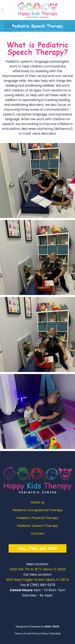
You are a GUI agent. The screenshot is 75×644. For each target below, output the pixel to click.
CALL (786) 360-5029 (37, 548)
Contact (38, 534)
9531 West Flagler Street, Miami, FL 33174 (38, 580)
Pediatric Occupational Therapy (38, 510)
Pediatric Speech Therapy (37, 526)
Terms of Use (22, 633)
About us (37, 502)
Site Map (55, 633)
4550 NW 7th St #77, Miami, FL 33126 (37, 569)
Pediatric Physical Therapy (37, 518)
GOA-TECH (52, 626)
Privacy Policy (40, 633)
